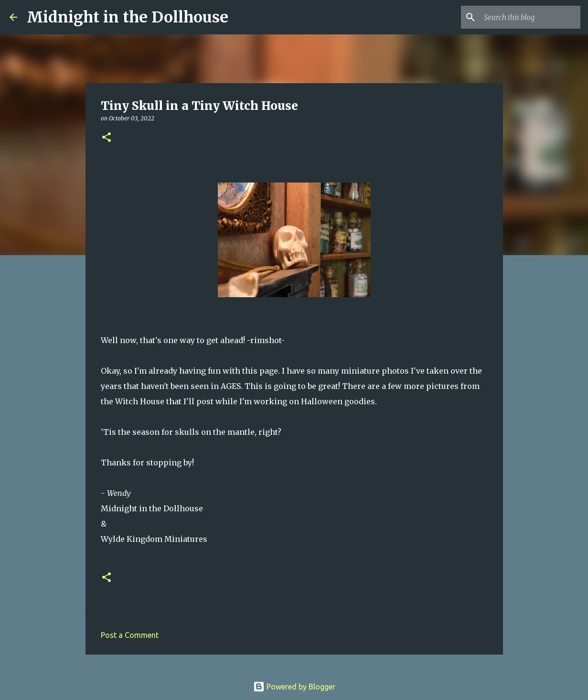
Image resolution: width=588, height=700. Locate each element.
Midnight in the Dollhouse (128, 17)
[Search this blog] (530, 17)
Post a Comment (130, 635)
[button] (107, 138)
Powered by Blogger (294, 687)
